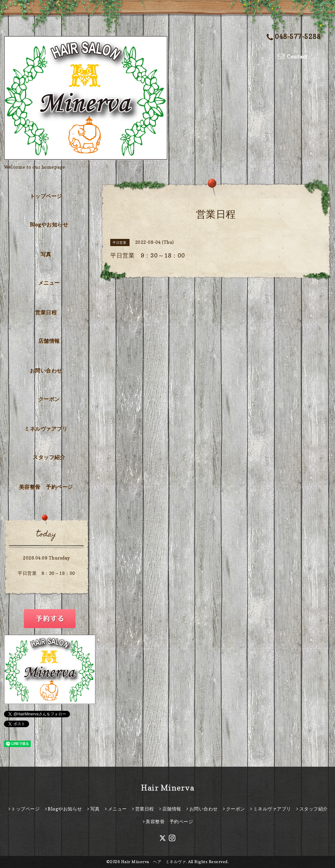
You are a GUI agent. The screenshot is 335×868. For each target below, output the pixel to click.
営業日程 (46, 312)
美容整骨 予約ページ (46, 487)
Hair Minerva (167, 788)
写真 (46, 254)
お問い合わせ (46, 371)
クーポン (49, 399)
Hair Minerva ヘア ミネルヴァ (154, 862)
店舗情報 (49, 341)
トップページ (46, 196)
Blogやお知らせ (49, 225)
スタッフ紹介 (49, 457)
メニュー (49, 283)
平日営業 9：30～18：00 (46, 573)
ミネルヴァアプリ (46, 429)
